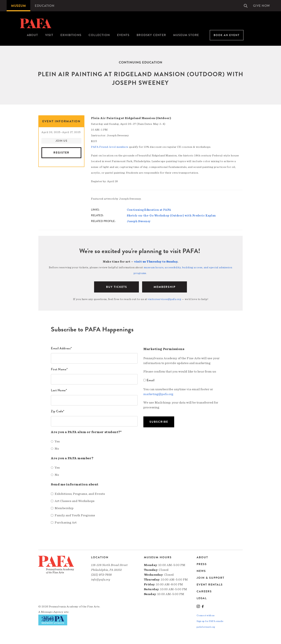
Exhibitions (71, 35)
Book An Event (227, 35)
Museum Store (186, 35)
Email (149, 380)
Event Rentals (210, 585)
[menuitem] (18, 6)
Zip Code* (58, 411)
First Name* (59, 369)
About (32, 35)
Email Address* (61, 348)
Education (45, 6)
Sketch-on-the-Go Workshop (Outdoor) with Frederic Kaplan (171, 216)
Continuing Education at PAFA (149, 210)
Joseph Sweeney (139, 221)
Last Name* (59, 390)
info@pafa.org (101, 580)
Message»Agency (52, 612)
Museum (18, 6)
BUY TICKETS (117, 287)
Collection (99, 35)
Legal (202, 598)
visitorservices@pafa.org (164, 299)
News (201, 571)
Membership (165, 287)
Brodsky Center (151, 35)
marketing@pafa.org (158, 394)
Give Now (261, 6)
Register (61, 153)
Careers (204, 591)
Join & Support (210, 578)
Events (123, 35)
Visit (49, 35)
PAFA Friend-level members (110, 147)
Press (202, 564)
